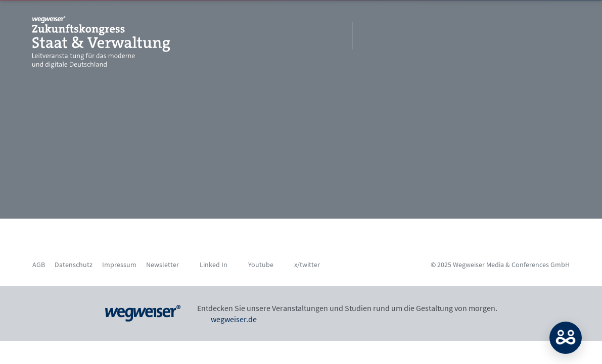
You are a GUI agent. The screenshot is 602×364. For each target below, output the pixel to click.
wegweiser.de (227, 319)
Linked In (214, 265)
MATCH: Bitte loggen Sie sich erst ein (566, 338)
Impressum (119, 265)
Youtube (261, 265)
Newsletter (163, 265)
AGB (39, 265)
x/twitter (307, 265)
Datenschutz (74, 265)
